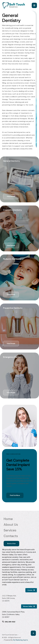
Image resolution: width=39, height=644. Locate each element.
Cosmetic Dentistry (12, 210)
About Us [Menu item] (19, 525)
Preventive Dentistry (13, 308)
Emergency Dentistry (13, 357)
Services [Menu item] (19, 530)
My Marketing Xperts (20, 640)
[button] (33, 633)
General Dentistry (11, 161)
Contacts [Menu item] (19, 536)
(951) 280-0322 (10, 622)
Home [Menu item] (19, 519)
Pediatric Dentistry (12, 259)
